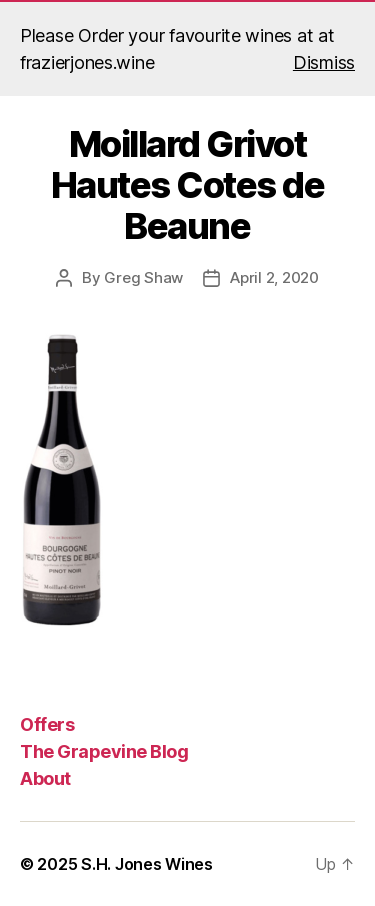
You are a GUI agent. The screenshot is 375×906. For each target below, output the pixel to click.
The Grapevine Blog (104, 751)
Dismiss (324, 62)
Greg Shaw (143, 277)
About (45, 778)
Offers (47, 724)
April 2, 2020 (274, 277)
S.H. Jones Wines (147, 864)
